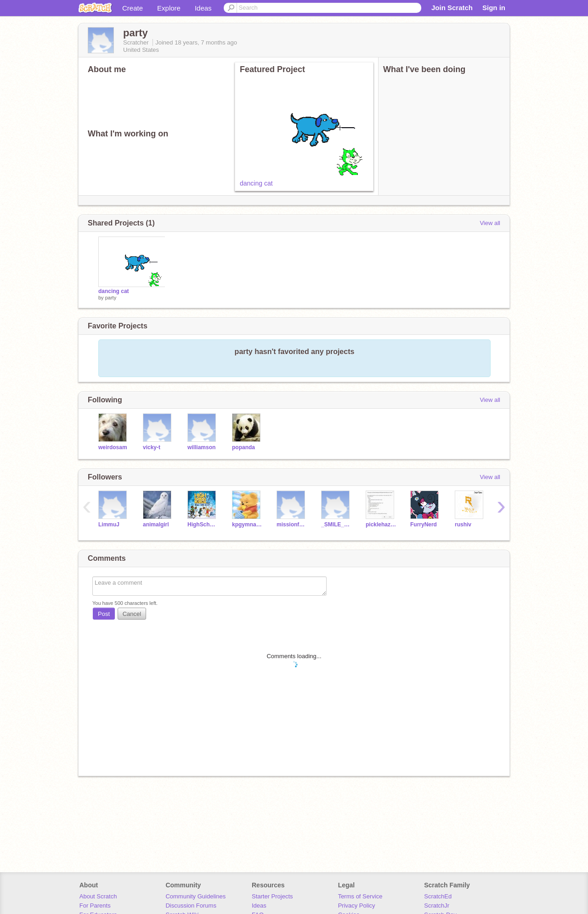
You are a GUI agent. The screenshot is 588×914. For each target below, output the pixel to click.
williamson (201, 447)
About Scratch (98, 896)
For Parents (95, 906)
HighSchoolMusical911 (203, 525)
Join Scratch (452, 8)
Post (104, 614)
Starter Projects (272, 896)
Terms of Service (360, 896)
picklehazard (381, 525)
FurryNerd (424, 525)
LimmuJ (109, 525)
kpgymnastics (247, 525)
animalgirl (156, 525)
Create (133, 8)
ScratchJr (437, 906)
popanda (243, 447)
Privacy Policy (357, 906)
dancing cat (256, 183)
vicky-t (152, 447)
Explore (169, 8)
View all (490, 223)
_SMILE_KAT (336, 525)
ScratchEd (438, 896)
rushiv (463, 525)
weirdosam (113, 447)
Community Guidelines (195, 896)
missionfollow (292, 525)
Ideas (203, 8)
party (111, 298)
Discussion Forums (191, 906)
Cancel (132, 614)
